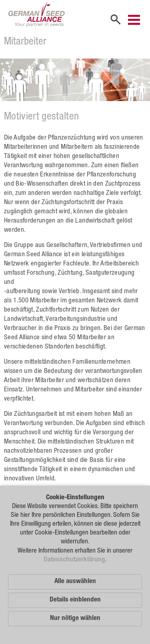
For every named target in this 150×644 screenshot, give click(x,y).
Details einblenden (75, 600)
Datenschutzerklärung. (75, 560)
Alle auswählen (75, 582)
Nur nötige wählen (75, 619)
